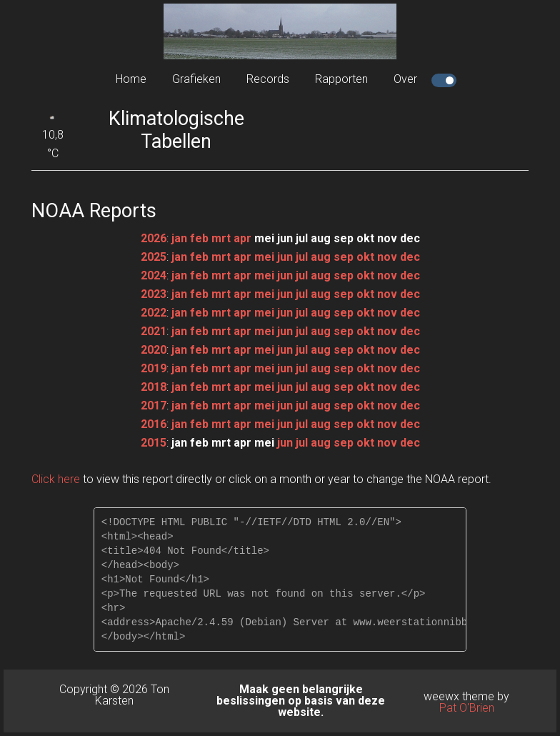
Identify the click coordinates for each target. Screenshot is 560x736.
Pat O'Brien (467, 708)
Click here (56, 479)
